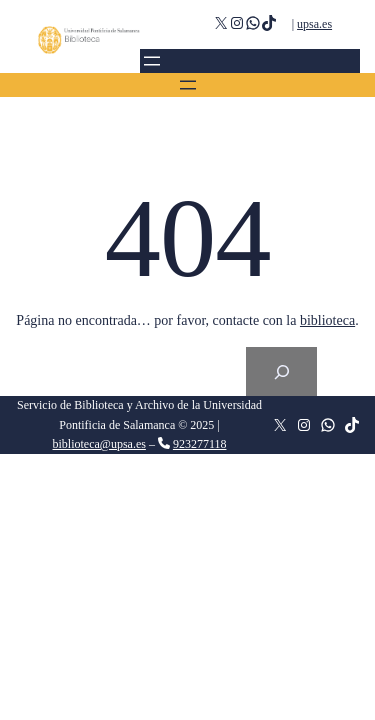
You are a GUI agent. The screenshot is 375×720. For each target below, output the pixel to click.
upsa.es (314, 24)
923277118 (200, 444)
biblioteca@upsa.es (99, 444)
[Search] (281, 371)
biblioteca (327, 320)
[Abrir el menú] (152, 61)
